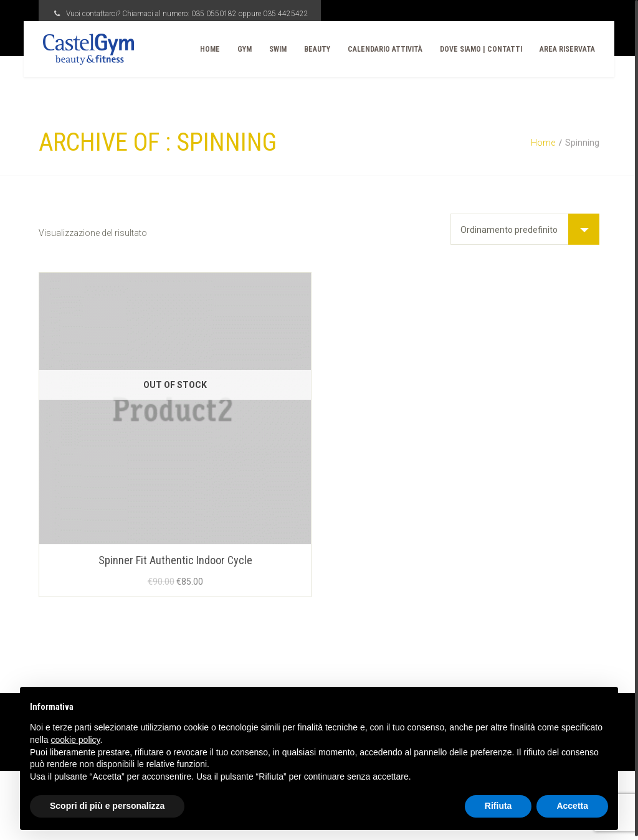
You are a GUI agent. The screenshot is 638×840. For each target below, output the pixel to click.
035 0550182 (214, 14)
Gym (235, 49)
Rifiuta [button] (498, 806)
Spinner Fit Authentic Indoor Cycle (175, 560)
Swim (268, 49)
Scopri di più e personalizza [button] (107, 806)
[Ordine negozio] (525, 229)
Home (200, 49)
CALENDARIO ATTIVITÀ (375, 49)
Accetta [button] (572, 806)
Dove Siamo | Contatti (471, 49)
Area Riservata (557, 49)
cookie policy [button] (75, 740)
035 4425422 (286, 14)
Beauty (307, 49)
